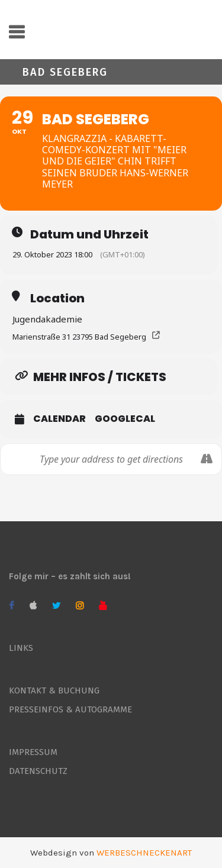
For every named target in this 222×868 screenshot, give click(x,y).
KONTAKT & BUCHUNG (54, 690)
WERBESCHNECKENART (144, 853)
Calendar (59, 419)
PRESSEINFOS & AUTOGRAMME (70, 709)
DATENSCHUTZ (38, 771)
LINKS (21, 648)
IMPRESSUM (33, 752)
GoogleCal (125, 419)
